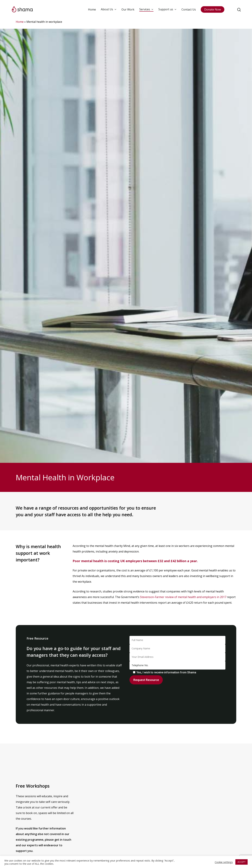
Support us (167, 9)
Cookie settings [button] (224, 862)
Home (92, 9)
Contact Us (189, 9)
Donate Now (213, 9)
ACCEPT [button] (241, 862)
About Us (108, 9)
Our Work (128, 9)
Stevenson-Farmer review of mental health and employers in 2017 (183, 597)
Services (146, 9)
